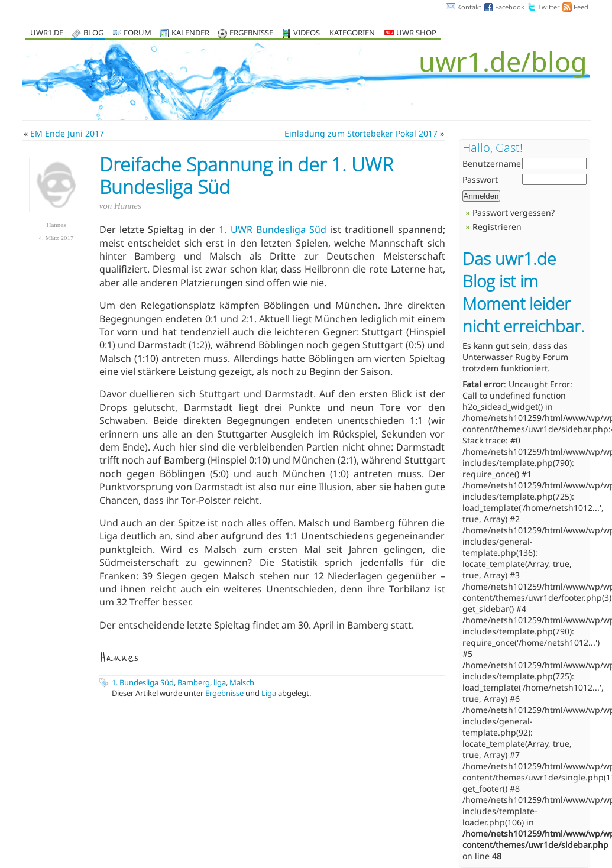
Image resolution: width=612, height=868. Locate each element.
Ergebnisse (251, 33)
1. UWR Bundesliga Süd (273, 229)
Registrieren (497, 227)
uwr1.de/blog (503, 61)
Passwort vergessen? (514, 213)
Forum (137, 33)
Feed (581, 7)
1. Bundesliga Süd (143, 682)
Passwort (480, 179)
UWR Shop (410, 33)
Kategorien (352, 33)
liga (220, 682)
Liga (269, 693)
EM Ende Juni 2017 (67, 133)
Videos (307, 33)
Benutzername (492, 163)
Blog (93, 33)
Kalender (190, 33)
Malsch (242, 682)
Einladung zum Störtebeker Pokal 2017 (361, 133)
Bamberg (194, 682)
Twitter (549, 7)
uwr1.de (47, 33)
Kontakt (469, 7)
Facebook (510, 7)
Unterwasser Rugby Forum (515, 357)
